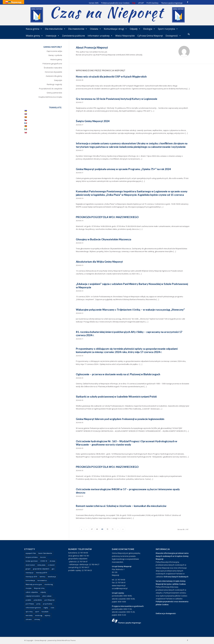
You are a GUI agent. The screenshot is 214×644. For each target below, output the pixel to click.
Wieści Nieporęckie (125, 36)
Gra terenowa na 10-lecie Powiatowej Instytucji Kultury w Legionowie (117, 99)
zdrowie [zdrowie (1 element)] (29, 619)
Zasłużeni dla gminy (54, 76)
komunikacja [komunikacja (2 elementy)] (30, 580)
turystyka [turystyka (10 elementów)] (45, 612)
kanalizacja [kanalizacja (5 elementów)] (52, 577)
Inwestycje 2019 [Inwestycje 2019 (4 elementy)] (31, 577)
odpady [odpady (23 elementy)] (43, 592)
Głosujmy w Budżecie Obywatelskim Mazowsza (104, 239)
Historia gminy (56, 59)
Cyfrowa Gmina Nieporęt (150, 36)
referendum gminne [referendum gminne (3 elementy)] (33, 608)
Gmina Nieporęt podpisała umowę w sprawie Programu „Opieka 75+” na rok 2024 (123, 169)
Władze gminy (34, 36)
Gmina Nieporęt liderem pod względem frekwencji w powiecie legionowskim (120, 419)
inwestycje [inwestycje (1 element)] (30, 573)
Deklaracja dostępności (166, 613)
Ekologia (149, 29)
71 (113, 529)
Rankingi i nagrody (54, 84)
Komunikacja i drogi (115, 29)
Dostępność (173, 36)
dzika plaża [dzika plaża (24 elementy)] (41, 565)
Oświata (96, 29)
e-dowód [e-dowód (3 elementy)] (51, 565)
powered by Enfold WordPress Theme (62, 640)
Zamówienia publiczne (73, 36)
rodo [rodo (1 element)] (52, 608)
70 (107, 529)
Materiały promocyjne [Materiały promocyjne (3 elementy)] (34, 584)
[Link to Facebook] (188, 2)
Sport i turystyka (168, 29)
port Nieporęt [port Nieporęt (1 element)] (49, 600)
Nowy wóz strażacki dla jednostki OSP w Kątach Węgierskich (111, 76)
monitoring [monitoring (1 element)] (49, 584)
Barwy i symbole (55, 55)
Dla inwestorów (78, 29)
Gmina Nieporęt (40, 640)
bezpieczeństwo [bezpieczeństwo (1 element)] (32, 557)
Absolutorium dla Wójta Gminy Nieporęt (99, 262)
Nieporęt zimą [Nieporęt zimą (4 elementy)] (39, 588)
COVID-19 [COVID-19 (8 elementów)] (44, 561)
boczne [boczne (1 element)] (43, 557)
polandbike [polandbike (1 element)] (38, 600)
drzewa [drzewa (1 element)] (52, 561)
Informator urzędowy (100, 36)
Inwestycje (53, 36)
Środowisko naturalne (53, 68)
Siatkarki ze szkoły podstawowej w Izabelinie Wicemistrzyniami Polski (116, 397)
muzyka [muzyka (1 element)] (29, 588)
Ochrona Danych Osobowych (176, 577)
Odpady (135, 29)
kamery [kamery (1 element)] (43, 577)
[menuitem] (189, 34)
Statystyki (58, 80)
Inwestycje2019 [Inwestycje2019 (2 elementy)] (42, 573)
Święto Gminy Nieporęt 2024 (93, 121)
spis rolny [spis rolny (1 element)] (29, 612)
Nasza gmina (34, 29)
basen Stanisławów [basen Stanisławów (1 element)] (45, 553)
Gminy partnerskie (54, 93)
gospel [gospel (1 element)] (28, 569)
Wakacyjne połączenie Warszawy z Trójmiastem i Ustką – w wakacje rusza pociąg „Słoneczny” (130, 310)
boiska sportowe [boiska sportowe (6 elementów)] (32, 561)
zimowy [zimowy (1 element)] (37, 619)
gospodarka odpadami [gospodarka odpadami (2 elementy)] (41, 569)
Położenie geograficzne (52, 64)
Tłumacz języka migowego (129, 623)
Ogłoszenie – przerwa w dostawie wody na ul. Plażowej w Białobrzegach (118, 374)
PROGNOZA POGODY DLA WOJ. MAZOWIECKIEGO (107, 217)
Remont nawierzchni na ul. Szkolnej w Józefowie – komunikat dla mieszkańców (121, 506)
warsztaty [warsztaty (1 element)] (29, 615)
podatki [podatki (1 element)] (28, 600)
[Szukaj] (189, 34)
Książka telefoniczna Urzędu (50, 97)
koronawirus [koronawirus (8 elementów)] (42, 580)
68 (97, 529)
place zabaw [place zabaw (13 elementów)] (47, 596)
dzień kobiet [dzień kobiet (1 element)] (30, 565)
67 (92, 529)
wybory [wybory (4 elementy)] (47, 615)
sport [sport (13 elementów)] (37, 612)
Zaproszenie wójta (54, 51)
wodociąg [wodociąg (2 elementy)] (39, 615)
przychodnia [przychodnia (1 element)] (48, 604)
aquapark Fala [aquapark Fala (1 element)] (31, 553)
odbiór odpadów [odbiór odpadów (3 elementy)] (32, 592)
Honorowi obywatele (53, 72)
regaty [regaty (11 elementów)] (46, 608)
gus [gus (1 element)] (53, 569)
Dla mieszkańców (55, 29)
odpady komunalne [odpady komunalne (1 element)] (33, 596)
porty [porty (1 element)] (38, 604)
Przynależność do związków (51, 89)
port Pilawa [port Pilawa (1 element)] (30, 604)
